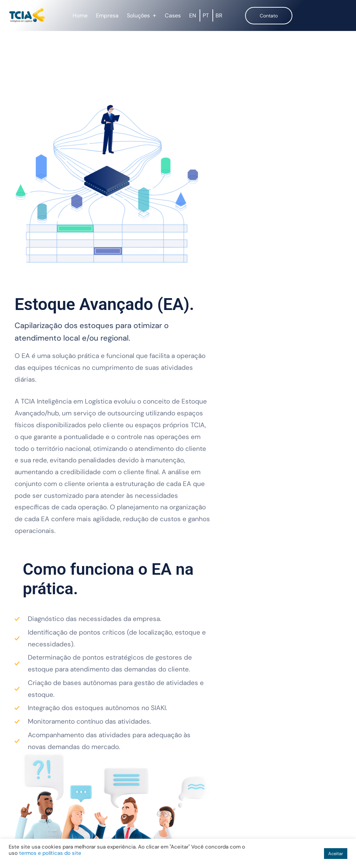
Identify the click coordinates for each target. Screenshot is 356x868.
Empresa (107, 15)
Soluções (138, 15)
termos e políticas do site (50, 853)
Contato (269, 16)
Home (80, 15)
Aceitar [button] (336, 854)
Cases (173, 15)
